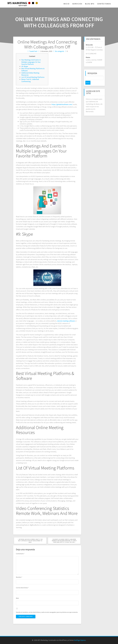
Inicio (66, 4)
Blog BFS (90, 4)
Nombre (19, 577)
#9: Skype (25, 66)
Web (17, 598)
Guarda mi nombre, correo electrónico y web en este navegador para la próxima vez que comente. (47, 612)
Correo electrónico (22, 588)
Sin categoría (59, 51)
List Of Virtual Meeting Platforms (33, 77)
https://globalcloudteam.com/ (62, 104)
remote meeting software (66, 321)
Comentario (20, 554)
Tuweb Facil (33, 51)
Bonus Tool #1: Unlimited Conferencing (30, 80)
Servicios (77, 4)
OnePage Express (80, 640)
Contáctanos (104, 4)
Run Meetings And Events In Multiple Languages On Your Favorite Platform (31, 62)
